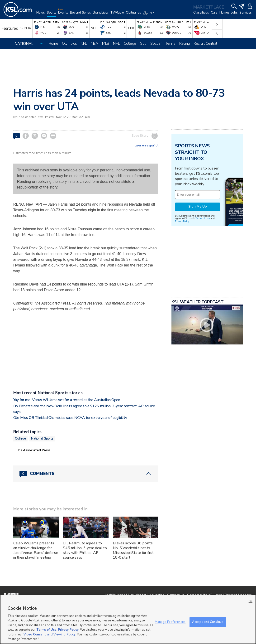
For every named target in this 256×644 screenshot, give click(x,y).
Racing (185, 44)
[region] (128, 619)
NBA (95, 44)
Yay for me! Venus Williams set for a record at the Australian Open (67, 400)
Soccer (156, 44)
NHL (116, 44)
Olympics (69, 44)
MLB (106, 44)
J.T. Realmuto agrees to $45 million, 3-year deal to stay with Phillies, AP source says (85, 550)
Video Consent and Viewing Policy (50, 634)
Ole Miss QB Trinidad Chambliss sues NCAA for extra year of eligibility (70, 418)
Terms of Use (203, 218)
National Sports (42, 438)
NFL (84, 44)
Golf (143, 44)
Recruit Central (205, 44)
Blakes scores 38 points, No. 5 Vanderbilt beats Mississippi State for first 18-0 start (133, 550)
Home (53, 44)
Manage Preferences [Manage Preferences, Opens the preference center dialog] (170, 622)
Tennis (170, 44)
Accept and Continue (208, 622)
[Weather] (149, 15)
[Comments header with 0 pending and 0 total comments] (86, 474)
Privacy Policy (182, 221)
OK (251, 601)
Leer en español (147, 145)
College (130, 44)
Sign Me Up (198, 206)
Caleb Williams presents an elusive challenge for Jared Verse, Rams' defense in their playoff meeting (36, 550)
